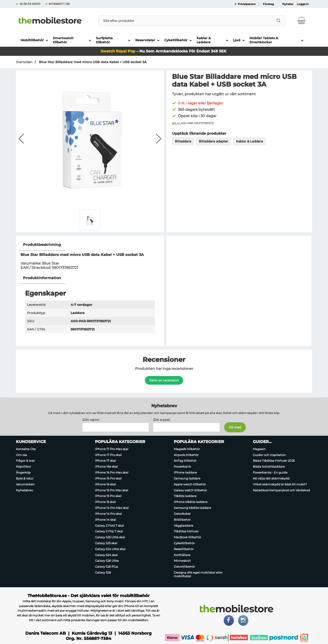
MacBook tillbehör (187, 537)
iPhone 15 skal (105, 502)
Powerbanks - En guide (270, 472)
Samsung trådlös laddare (192, 508)
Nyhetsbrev (24, 490)
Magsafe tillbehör (187, 449)
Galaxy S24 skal (106, 555)
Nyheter (288, 4)
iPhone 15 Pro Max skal (112, 490)
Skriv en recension (164, 380)
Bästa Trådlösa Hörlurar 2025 (274, 461)
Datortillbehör (184, 567)
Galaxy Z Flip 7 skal (109, 531)
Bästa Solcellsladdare (269, 466)
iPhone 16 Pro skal (108, 478)
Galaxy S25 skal (106, 543)
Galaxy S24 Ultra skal (110, 549)
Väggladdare (183, 526)
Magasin (259, 449)
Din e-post (162, 420)
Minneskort (182, 561)
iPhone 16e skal (106, 466)
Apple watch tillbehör (190, 484)
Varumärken (25, 484)
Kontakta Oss (26, 449)
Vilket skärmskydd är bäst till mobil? (280, 484)
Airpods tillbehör (186, 455)
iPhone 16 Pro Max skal (112, 472)
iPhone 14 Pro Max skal (112, 508)
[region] (90, 245)
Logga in (303, 4)
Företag (268, 4)
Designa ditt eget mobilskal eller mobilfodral (198, 574)
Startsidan (24, 62)
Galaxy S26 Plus (106, 567)
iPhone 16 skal (105, 484)
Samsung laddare (187, 478)
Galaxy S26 (103, 572)
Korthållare (182, 555)
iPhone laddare (185, 472)
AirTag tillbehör (185, 461)
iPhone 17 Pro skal (108, 455)
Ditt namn (91, 420)
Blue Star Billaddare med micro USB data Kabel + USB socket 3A (92, 62)
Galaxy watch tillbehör (190, 490)
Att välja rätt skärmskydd (271, 478)
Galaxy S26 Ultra (107, 561)
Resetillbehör (184, 549)
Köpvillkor (23, 466)
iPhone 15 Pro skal (108, 496)
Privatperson (246, 4)
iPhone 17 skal (105, 461)
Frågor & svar (25, 461)
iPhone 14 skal (106, 520)
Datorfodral (182, 514)
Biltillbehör (182, 520)
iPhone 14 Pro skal (108, 514)
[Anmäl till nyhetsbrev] (235, 427)
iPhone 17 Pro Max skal (112, 449)
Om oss (21, 455)
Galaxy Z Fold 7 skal (109, 526)
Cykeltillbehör (184, 543)
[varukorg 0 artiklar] (301, 21)
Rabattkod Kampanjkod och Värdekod (281, 490)
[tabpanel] (90, 256)
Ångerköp (23, 472)
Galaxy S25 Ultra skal (110, 537)
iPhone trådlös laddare (191, 502)
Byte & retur (25, 478)
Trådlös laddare (185, 496)
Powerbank (182, 466)
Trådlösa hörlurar (186, 531)
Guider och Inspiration (269, 455)
